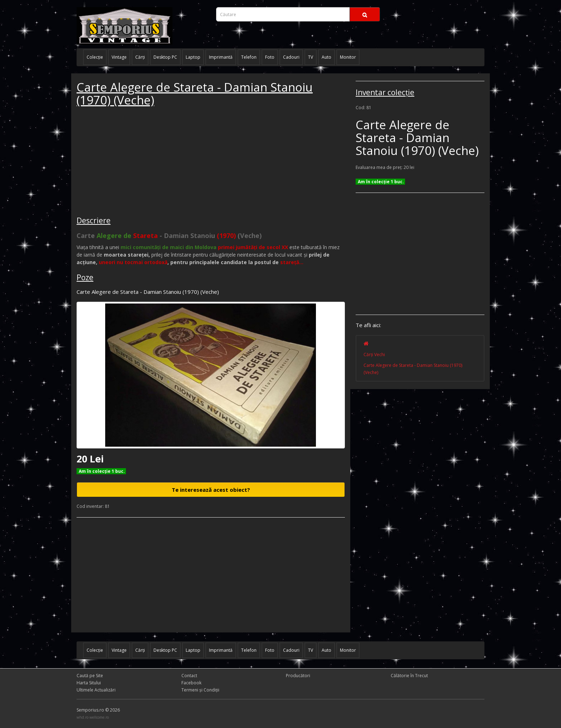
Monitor (348, 57)
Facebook (191, 683)
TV (311, 57)
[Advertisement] (130, 162)
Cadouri (291, 57)
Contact (189, 676)
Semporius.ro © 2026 (98, 710)
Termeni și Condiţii (200, 690)
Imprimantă (221, 57)
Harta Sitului (89, 683)
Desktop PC (165, 57)
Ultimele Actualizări (96, 690)
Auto (326, 57)
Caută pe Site (90, 676)
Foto (270, 57)
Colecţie (95, 57)
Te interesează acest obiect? (211, 490)
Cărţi (140, 57)
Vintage (119, 57)
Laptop (193, 57)
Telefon (249, 57)
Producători (298, 676)
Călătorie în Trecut (409, 676)
